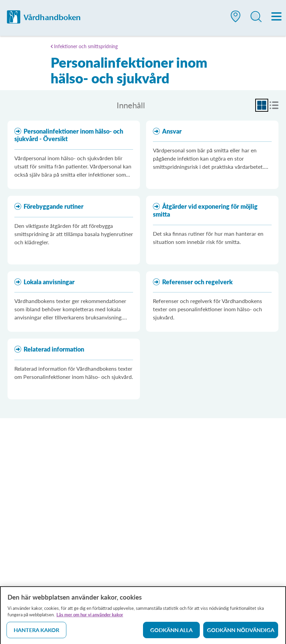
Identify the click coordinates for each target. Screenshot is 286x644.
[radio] (262, 105)
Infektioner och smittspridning (86, 46)
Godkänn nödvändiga (241, 632)
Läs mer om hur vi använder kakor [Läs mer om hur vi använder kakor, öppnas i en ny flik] (90, 617)
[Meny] (277, 17)
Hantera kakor (36, 632)
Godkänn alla (171, 632)
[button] (236, 19)
